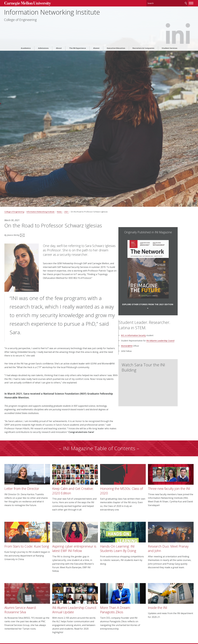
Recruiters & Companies (143, 33)
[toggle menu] (178, 2)
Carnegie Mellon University (38, 3)
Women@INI (141, 353)
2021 (80, 212)
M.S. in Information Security (147, 339)
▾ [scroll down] (1, 103)
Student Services (169, 33)
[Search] (154, 3)
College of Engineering (34, 22)
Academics (26, 33)
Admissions (43, 33)
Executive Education (116, 33)
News (73, 212)
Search (172, 3)
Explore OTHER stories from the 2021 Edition (155, 305)
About (59, 33)
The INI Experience (77, 33)
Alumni (96, 33)
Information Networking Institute (66, 15)
